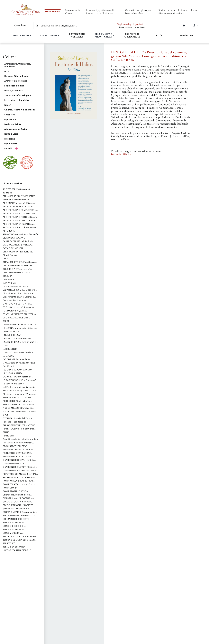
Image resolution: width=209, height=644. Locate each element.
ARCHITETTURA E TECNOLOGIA (19, 218)
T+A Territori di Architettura (20, 538)
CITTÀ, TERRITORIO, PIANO (20, 263)
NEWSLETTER (187, 35)
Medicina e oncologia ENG (19, 392)
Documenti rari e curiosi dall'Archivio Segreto (15, 302)
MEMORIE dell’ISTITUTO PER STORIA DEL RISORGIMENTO (17, 399)
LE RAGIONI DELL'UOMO (20, 382)
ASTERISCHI (9, 231)
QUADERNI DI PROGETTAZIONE (19, 472)
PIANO (6, 432)
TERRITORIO (9, 543)
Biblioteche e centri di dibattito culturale (178, 10)
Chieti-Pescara (10, 255)
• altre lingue (139, 27)
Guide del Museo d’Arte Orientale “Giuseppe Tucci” (20, 326)
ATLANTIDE (20, 234)
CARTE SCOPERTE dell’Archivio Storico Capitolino (18, 243)
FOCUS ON (19, 309)
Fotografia (10, 115)
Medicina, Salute (13, 124)
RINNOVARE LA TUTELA (19, 479)
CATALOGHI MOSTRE (13, 248)
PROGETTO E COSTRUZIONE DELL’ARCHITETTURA (17, 454)
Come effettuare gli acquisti (138, 10)
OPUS (6, 415)
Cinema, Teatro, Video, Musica (20, 110)
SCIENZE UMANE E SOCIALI (20, 500)
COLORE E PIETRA (17, 270)
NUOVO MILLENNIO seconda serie (20, 413)
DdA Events (9, 279)
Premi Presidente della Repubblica (20, 439)
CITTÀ (6, 258)
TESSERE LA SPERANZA (14, 547)
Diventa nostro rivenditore (171, 13)
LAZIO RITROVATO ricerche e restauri (17, 378)
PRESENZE (18, 444)
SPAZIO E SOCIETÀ (17, 503)
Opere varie (10, 119)
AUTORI (159, 35)
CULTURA (8, 276)
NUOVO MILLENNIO (18, 409)
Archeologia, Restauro (16, 81)
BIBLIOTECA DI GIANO (14, 238)
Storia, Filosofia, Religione (18, 95)
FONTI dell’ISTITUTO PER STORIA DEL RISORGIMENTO (19, 316)
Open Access (11, 144)
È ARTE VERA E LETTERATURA (17, 304)
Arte (7, 71)
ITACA (19, 363)
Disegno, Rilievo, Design (17, 76)
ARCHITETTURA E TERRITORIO (19, 222)
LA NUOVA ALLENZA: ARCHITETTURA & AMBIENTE (17, 375)
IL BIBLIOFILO (10, 349)
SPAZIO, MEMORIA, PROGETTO (19, 507)
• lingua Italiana (125, 27)
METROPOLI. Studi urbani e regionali (17, 402)
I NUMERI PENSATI (12, 335)
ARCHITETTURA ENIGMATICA (18, 225)
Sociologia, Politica (14, 86)
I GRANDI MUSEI (11, 331)
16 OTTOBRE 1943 (17, 191)
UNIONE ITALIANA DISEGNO (17, 550)
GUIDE (6, 321)
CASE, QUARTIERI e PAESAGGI (18, 245)
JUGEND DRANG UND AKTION (18, 370)
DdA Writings (10, 283)
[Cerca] (37, 26)
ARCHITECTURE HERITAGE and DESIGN (18, 208)
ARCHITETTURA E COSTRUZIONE (20, 215)
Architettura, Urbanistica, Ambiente (18, 65)
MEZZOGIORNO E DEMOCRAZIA (19, 404)
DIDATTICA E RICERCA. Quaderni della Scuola (19, 291)
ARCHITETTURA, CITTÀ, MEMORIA (20, 229)
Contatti (69, 13)
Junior (7, 105)
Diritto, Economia (13, 90)
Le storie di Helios (121, 154)
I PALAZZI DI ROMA (17, 340)
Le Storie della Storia (13, 384)
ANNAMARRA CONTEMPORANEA (19, 196)
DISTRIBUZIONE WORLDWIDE (77, 35)
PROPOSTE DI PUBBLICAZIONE (132, 35)
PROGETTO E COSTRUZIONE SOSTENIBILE (17, 458)
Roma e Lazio (11, 134)
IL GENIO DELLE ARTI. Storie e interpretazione (18, 354)
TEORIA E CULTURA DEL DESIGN (20, 541)
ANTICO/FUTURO (16, 201)
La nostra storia (73, 10)
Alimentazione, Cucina (16, 129)
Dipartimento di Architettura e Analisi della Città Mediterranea (19, 295)
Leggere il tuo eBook (134, 13)
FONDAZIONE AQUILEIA (15, 311)
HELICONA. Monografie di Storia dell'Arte (19, 329)
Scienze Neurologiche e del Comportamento (17, 496)
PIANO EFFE (9, 436)
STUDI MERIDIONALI (13, 533)
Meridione (10, 139)
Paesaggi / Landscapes (14, 422)
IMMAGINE (8, 356)
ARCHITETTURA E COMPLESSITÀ (20, 211)
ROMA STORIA (10, 488)
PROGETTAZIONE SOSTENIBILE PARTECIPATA (18, 451)
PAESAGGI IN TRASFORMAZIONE (20, 427)
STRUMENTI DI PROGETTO (16, 519)
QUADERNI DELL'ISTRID (15, 463)
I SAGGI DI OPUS (20, 343)
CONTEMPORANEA (17, 274)
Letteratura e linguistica (17, 100)
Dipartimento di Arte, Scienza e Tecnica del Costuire (19, 298)
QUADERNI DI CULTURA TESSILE (20, 468)
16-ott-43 (7, 193)
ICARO (6, 345)
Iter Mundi (8, 366)
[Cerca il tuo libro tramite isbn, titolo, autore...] (74, 26)
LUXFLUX (19, 387)
